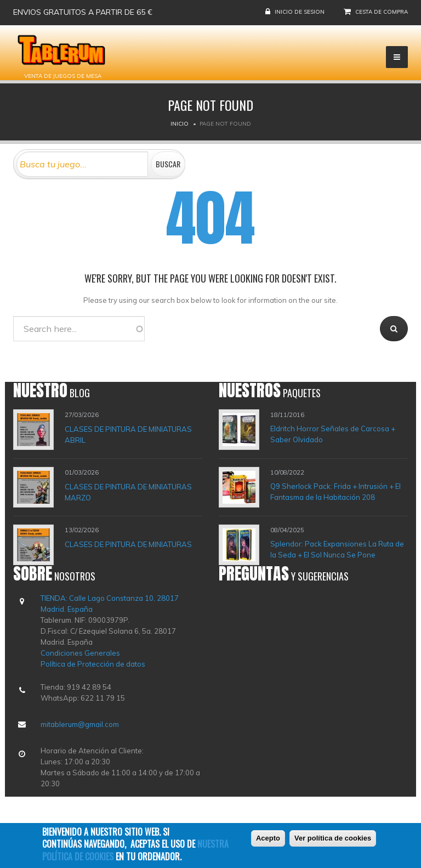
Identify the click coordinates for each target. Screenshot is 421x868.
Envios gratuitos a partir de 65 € (83, 12)
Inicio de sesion (300, 12)
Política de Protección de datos (93, 664)
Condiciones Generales (80, 653)
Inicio (180, 124)
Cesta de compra (382, 12)
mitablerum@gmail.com (80, 724)
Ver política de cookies (333, 838)
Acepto (268, 838)
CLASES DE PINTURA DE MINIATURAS (128, 544)
